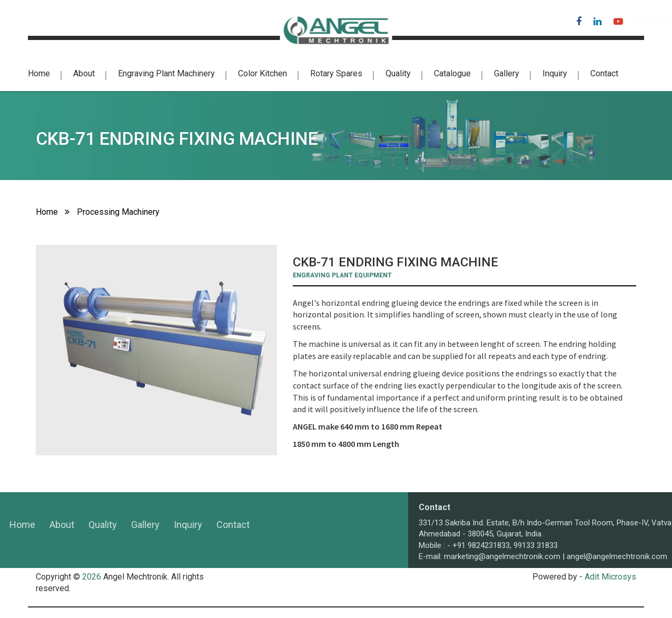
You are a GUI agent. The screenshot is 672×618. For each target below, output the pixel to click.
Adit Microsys (610, 577)
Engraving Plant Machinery (166, 73)
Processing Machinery (118, 212)
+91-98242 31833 (58, 19)
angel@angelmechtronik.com (500, 19)
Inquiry (555, 73)
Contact (604, 73)
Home (39, 73)
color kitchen (263, 73)
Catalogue (452, 73)
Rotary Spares (336, 73)
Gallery (507, 73)
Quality (398, 73)
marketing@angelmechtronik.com (583, 556)
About (84, 73)
